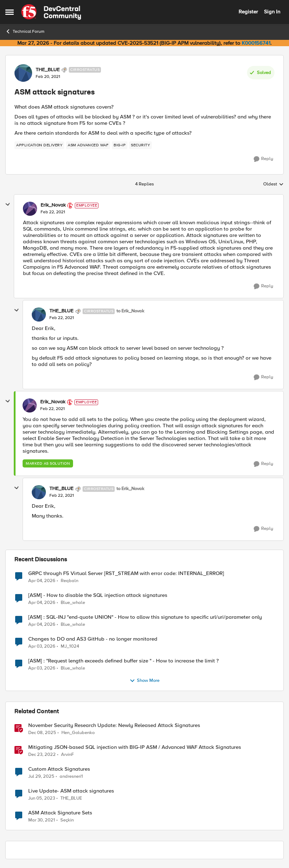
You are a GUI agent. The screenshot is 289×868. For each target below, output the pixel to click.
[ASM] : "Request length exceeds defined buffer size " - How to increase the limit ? (124, 661)
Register (248, 12)
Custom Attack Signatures (59, 769)
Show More (144, 681)
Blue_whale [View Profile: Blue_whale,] (73, 602)
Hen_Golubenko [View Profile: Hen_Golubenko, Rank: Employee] (78, 732)
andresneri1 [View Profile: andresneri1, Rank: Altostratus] (71, 776)
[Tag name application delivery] (39, 145)
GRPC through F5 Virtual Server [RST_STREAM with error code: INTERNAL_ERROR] (126, 573)
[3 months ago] (42, 581)
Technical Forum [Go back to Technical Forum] (25, 31)
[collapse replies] (8, 204)
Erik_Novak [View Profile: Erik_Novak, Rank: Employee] (53, 205)
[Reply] (263, 159)
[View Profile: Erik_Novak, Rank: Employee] (30, 209)
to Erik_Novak (130, 311)
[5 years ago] (42, 820)
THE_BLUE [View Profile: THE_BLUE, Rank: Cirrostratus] (48, 70)
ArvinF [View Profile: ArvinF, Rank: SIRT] (67, 754)
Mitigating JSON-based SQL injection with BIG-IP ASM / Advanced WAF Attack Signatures (135, 747)
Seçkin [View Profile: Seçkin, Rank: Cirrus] (67, 820)
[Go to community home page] (51, 12)
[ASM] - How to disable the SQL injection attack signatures (98, 595)
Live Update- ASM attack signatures (71, 791)
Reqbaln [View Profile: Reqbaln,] (70, 580)
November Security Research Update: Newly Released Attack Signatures (114, 725)
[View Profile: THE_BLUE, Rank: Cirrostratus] (23, 73)
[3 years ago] (42, 754)
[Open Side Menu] (10, 12)
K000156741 (256, 43)
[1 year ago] (41, 776)
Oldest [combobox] (273, 184)
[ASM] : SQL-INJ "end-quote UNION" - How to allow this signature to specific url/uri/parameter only (145, 617)
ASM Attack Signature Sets (60, 813)
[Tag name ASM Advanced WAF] (88, 145)
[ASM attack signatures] (53, 212)
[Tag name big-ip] (120, 145)
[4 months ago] (42, 646)
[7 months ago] (42, 733)
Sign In (272, 12)
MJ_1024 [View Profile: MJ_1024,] (70, 646)
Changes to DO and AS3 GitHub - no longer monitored (93, 639)
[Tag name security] (140, 145)
